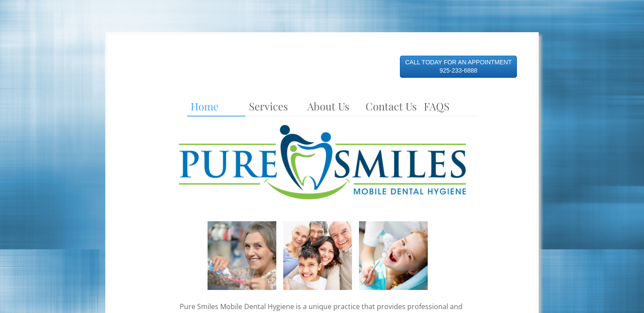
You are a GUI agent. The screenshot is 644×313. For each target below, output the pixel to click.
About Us (328, 106)
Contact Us (391, 106)
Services (268, 106)
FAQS (437, 106)
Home (205, 106)
